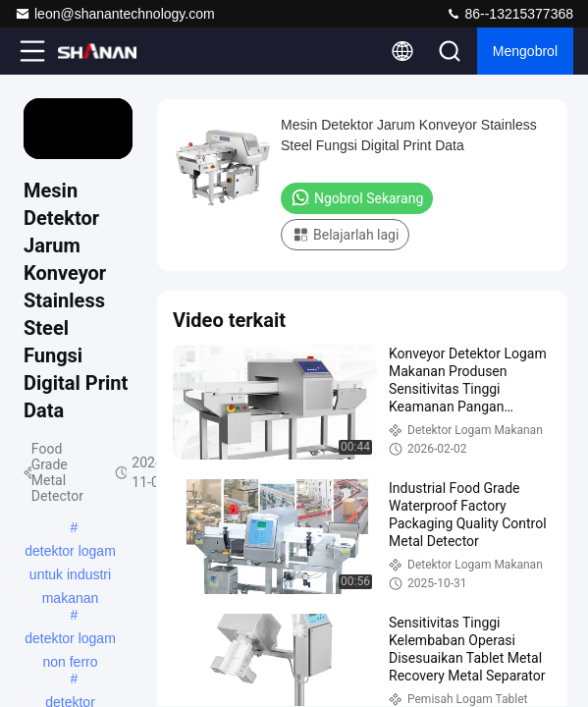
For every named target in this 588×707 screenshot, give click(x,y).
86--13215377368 (509, 14)
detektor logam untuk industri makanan (70, 553)
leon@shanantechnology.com (115, 14)
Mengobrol (525, 51)
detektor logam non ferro (70, 640)
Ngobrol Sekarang (357, 197)
